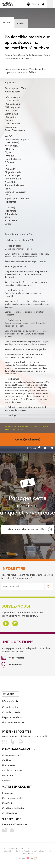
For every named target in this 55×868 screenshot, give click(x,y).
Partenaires (8, 775)
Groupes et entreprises (14, 722)
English (9, 694)
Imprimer (21, 23)
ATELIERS (8, 4)
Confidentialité (10, 813)
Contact (6, 781)
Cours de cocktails (11, 712)
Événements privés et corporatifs (29, 530)
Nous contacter (13, 658)
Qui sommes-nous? (12, 755)
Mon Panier (8, 803)
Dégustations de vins (13, 717)
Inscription (7, 793)
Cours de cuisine (10, 707)
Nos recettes (9, 765)
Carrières (7, 760)
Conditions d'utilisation (14, 808)
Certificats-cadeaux (12, 770)
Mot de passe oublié (12, 798)
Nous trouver (12, 665)
